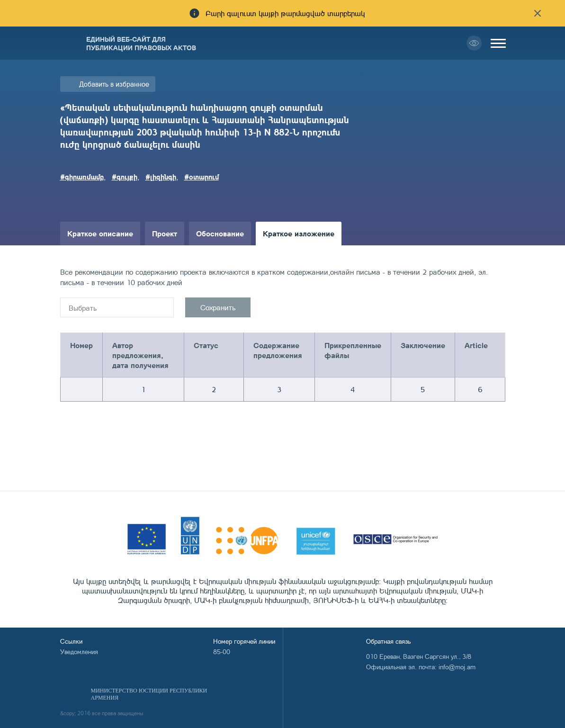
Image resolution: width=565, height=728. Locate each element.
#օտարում (202, 177)
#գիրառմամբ (82, 177)
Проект (165, 233)
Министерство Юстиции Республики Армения (149, 694)
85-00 (222, 652)
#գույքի (125, 177)
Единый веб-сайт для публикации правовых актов (141, 43)
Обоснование (220, 233)
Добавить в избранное (114, 84)
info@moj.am (457, 667)
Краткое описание (100, 233)
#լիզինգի (161, 177)
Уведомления (79, 652)
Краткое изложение (299, 233)
